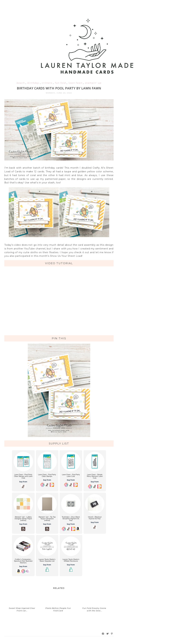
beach (21, 83)
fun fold (61, 83)
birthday (34, 83)
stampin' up (93, 83)
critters (47, 83)
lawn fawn (76, 83)
